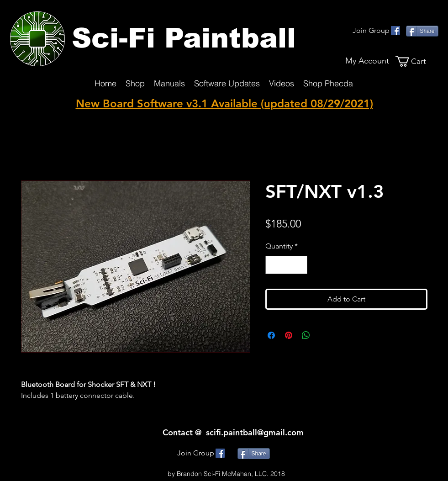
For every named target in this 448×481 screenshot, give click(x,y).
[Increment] (300, 265)
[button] (417, 61)
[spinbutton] (286, 265)
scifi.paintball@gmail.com (255, 432)
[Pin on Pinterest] (289, 335)
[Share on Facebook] (271, 335)
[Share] (422, 31)
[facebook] (395, 31)
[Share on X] (323, 335)
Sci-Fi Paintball (184, 38)
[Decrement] (273, 265)
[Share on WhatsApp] (306, 335)
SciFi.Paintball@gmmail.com (227, 465)
